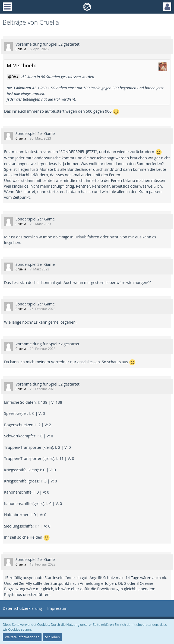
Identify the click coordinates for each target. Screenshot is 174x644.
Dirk (15, 77)
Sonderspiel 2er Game (35, 133)
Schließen (52, 637)
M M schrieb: (21, 65)
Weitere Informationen (22, 637)
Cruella (21, 49)
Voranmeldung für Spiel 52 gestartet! (48, 44)
